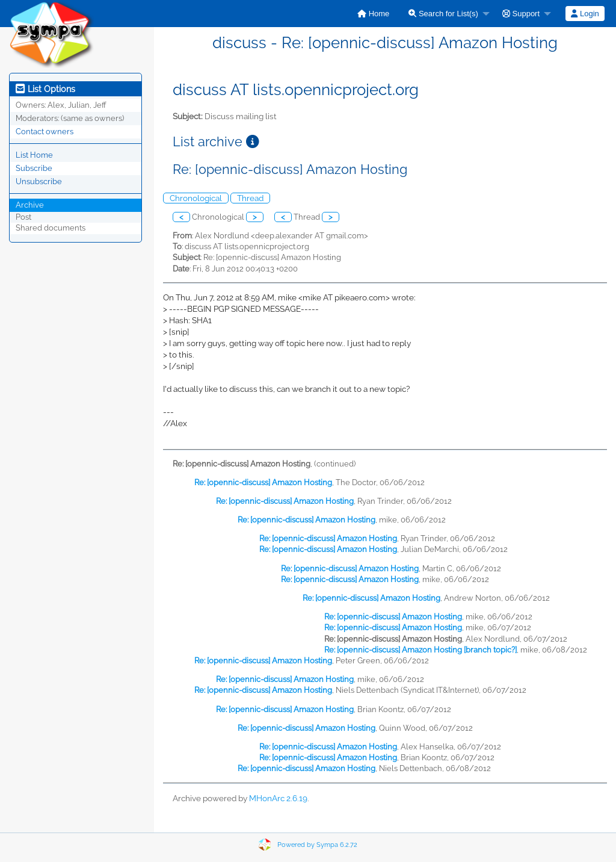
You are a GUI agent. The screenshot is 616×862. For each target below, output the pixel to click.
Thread (250, 198)
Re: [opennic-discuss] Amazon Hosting (263, 482)
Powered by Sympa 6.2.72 (317, 845)
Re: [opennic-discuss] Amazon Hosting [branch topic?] (420, 650)
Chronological (196, 198)
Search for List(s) (443, 14)
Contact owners (45, 132)
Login (585, 14)
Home (373, 14)
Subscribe (34, 168)
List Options (45, 89)
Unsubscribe (39, 181)
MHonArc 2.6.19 (278, 798)
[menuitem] (373, 14)
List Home (34, 155)
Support (521, 14)
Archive (30, 205)
